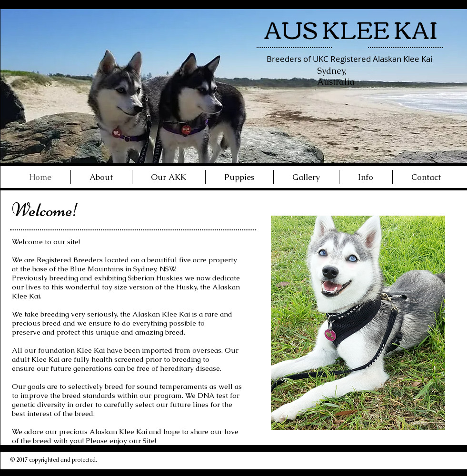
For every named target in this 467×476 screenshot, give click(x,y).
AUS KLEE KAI (351, 28)
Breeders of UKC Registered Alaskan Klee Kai (349, 59)
